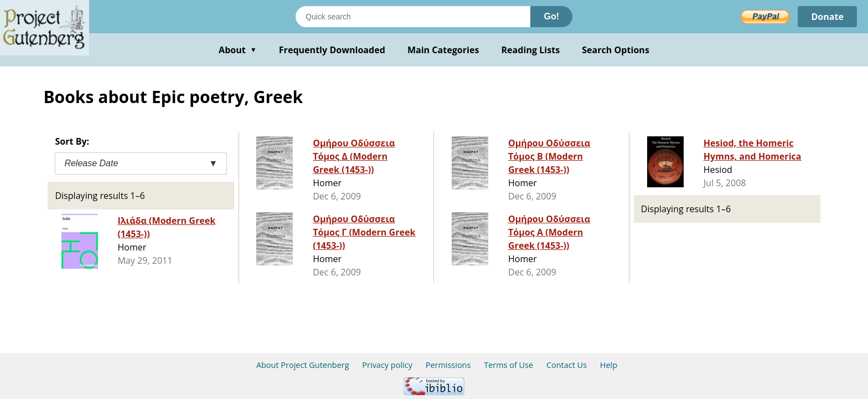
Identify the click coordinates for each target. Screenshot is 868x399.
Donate (827, 17)
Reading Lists (531, 50)
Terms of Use (508, 365)
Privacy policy (387, 365)
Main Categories (443, 50)
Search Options (616, 50)
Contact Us (567, 365)
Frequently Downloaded (332, 50)
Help (609, 365)
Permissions (448, 365)
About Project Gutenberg (303, 365)
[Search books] (413, 17)
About (238, 50)
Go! (551, 16)
